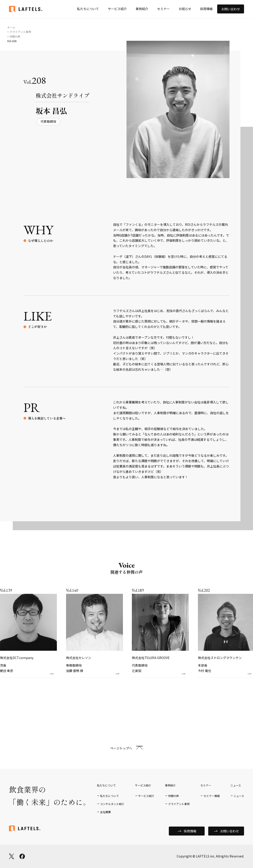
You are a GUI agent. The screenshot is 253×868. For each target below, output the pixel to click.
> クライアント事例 (19, 32)
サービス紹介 (117, 9)
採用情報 (206, 9)
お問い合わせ (231, 9)
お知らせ (185, 9)
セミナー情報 (212, 796)
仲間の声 (174, 796)
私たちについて (88, 9)
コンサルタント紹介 (112, 804)
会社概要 (105, 812)
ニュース (239, 796)
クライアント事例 (179, 804)
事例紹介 (142, 9)
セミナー (163, 9)
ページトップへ (121, 748)
